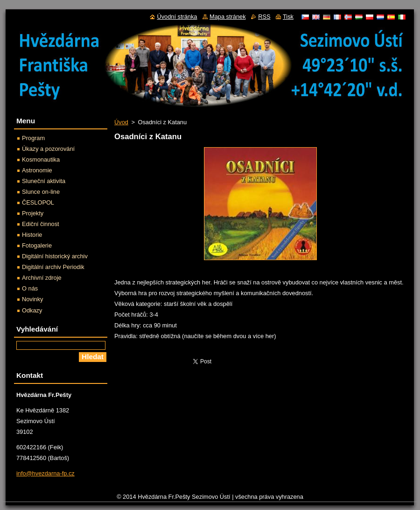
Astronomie (37, 170)
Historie (32, 235)
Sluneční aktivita (44, 181)
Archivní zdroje (42, 278)
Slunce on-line (41, 192)
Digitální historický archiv (55, 256)
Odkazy (32, 310)
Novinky (33, 299)
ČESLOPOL (38, 202)
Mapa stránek (228, 17)
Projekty (33, 213)
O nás (30, 288)
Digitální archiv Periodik (53, 267)
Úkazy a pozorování (48, 149)
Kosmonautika (41, 159)
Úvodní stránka (177, 17)
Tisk (288, 17)
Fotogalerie (37, 245)
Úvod (121, 122)
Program (33, 138)
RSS (264, 17)
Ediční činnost (41, 224)
